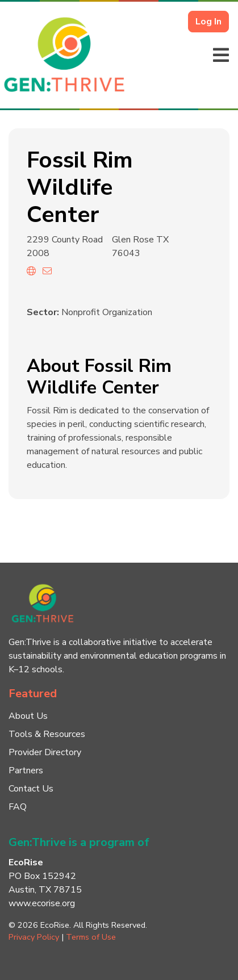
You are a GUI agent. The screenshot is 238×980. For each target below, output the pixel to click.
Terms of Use (91, 937)
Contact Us (31, 789)
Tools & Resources (47, 734)
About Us (28, 716)
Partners (26, 770)
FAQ (18, 807)
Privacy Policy (34, 937)
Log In (208, 22)
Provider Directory (45, 752)
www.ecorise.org (42, 903)
